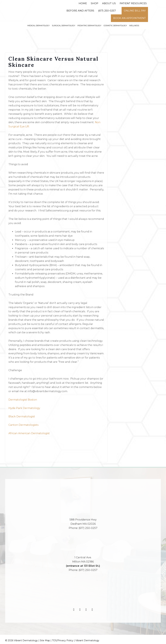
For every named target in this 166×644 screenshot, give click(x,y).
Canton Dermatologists (23, 425)
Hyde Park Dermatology (24, 408)
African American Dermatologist (29, 433)
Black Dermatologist (22, 416)
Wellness (134, 26)
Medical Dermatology (39, 26)
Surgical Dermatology (64, 26)
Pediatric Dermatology (89, 26)
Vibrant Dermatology (87, 640)
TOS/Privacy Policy (63, 640)
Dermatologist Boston (23, 400)
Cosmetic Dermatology (115, 26)
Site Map (45, 640)
